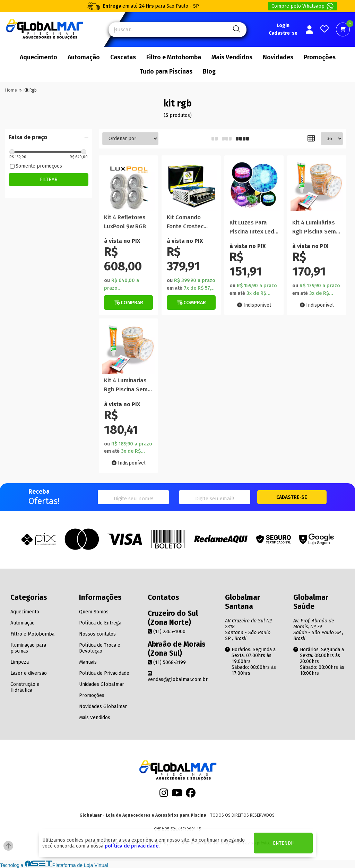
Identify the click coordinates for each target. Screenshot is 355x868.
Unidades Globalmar (102, 684)
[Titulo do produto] (128, 185)
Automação (84, 57)
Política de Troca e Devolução (100, 648)
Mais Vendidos (232, 57)
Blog (209, 72)
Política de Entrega (100, 623)
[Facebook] (191, 795)
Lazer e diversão (29, 673)
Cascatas (123, 57)
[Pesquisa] (236, 30)
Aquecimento (38, 57)
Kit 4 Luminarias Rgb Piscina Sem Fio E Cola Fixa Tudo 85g (126, 385)
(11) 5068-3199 (167, 662)
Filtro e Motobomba (174, 57)
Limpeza (20, 662)
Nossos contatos (97, 634)
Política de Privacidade (104, 673)
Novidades (278, 57)
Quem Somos (94, 612)
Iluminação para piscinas (28, 648)
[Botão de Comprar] (128, 303)
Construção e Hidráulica (25, 687)
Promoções (320, 57)
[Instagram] (164, 795)
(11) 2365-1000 (167, 632)
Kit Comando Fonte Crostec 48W (185, 222)
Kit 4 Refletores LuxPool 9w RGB (125, 222)
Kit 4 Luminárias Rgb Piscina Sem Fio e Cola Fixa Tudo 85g (314, 227)
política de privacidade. (132, 846)
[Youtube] (177, 795)
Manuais (88, 662)
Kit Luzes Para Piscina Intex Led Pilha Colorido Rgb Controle (254, 227)
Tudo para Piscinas (166, 72)
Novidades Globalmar (103, 707)
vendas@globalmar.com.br (178, 676)
